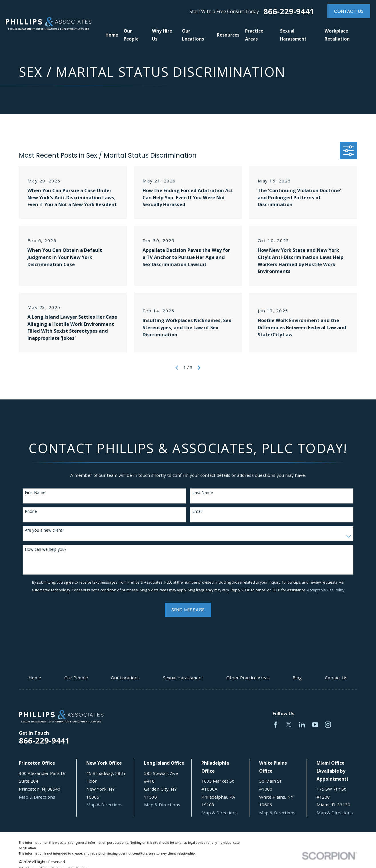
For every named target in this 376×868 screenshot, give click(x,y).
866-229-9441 (289, 11)
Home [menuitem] (112, 35)
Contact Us (349, 11)
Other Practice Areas (248, 678)
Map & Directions (37, 797)
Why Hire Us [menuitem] (162, 35)
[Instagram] (328, 725)
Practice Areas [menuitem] (254, 35)
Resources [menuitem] (228, 35)
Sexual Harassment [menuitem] (293, 35)
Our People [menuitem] (131, 35)
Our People (76, 678)
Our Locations (125, 678)
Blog (297, 678)
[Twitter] (289, 725)
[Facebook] (276, 725)
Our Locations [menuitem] (193, 35)
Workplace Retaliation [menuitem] (337, 35)
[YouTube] (315, 725)
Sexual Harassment (183, 678)
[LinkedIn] (302, 725)
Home (35, 678)
